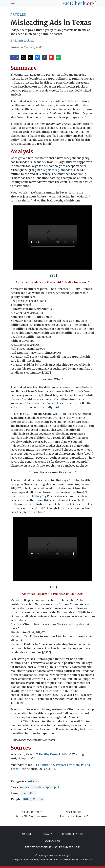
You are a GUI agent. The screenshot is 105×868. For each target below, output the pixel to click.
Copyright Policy (72, 834)
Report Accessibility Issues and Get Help (53, 847)
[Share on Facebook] (15, 57)
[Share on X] (23, 57)
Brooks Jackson (24, 41)
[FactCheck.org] (79, 3)
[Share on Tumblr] (44, 57)
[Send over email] (58, 57)
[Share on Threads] (30, 57)
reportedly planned (56, 170)
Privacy (47, 834)
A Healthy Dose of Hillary (53, 754)
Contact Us (53, 841)
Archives (27, 834)
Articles (18, 14)
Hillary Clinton (33, 799)
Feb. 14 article (51, 403)
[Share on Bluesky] (37, 57)
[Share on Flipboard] (51, 57)
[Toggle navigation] (13, 3)
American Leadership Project (40, 787)
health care (28, 793)
